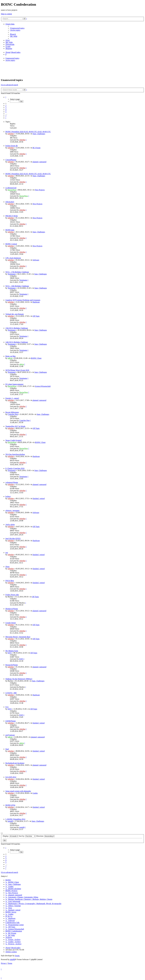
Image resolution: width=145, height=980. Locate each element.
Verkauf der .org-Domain (15, 314)
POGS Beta (10, 581)
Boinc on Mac (11, 356)
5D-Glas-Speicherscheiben (15, 454)
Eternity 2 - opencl (12, 398)
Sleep (7, 567)
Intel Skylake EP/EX (13, 539)
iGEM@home (11, 721)
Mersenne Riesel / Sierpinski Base (18, 637)
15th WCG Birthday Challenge (17, 328)
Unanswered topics (12, 58)
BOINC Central (11, 244)
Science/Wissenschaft (43, 386)
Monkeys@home (12, 609)
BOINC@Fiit (10, 805)
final (7, 749)
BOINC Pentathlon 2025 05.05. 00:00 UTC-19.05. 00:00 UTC (28, 174)
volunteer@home (12, 482)
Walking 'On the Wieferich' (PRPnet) (19, 679)
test (7, 553)
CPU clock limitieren (13, 258)
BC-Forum (36, 148)
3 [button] (6, 108)
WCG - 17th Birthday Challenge (17, 272)
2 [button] (6, 106)
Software (36, 260)
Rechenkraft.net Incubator (15, 763)
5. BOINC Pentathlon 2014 (15, 819)
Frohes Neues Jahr (12, 595)
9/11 (7, 707)
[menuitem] (17, 28)
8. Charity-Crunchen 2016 (15, 468)
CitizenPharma (11, 160)
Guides (35, 793)
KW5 (10, 653)
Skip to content (6, 14)
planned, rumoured (39, 162)
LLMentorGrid (11, 188)
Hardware (36, 302)
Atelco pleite (10, 525)
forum (17, 956)
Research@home (12, 665)
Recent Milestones (12, 412)
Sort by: (27, 836)
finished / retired (39, 498)
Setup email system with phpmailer (18, 791)
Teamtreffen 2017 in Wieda (15, 426)
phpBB (13, 959)
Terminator (12, 274)
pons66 (10, 821)
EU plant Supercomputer (14, 384)
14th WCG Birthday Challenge (17, 342)
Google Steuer (11, 623)
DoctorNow (12, 190)
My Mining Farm (12, 651)
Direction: (45, 836)
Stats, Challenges (39, 134)
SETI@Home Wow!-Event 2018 (17, 370)
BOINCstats (10, 230)
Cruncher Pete (13, 414)
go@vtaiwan (10, 735)
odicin (10, 358)
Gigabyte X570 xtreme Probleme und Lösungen (23, 300)
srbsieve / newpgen (12, 510)
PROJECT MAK (12, 216)
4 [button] (6, 110)
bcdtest (8, 496)
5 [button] (6, 112)
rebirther (11, 134)
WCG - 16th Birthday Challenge (17, 286)
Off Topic (36, 316)
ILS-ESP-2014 (11, 777)
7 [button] (6, 116)
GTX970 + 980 (11, 693)
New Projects (40, 190)
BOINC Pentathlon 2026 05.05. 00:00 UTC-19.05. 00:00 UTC (28, 132)
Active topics (10, 60)
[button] (6, 97)
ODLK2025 (10, 202)
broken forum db (12, 146)
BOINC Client (36, 358)
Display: (11, 836)
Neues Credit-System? (14, 440)
